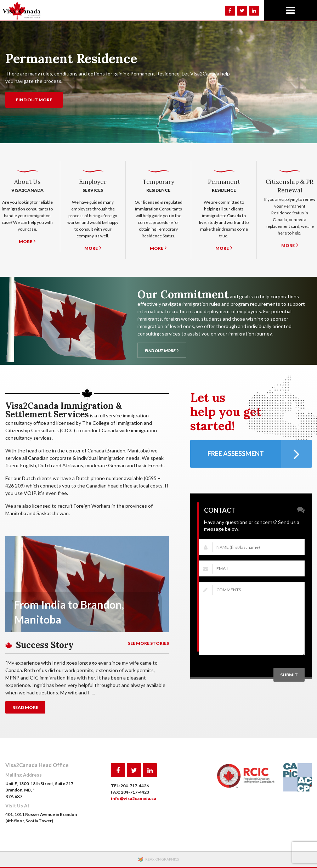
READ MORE (25, 707)
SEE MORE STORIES (148, 643)
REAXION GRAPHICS (162, 859)
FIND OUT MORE (34, 100)
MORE (27, 241)
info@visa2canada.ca (134, 798)
